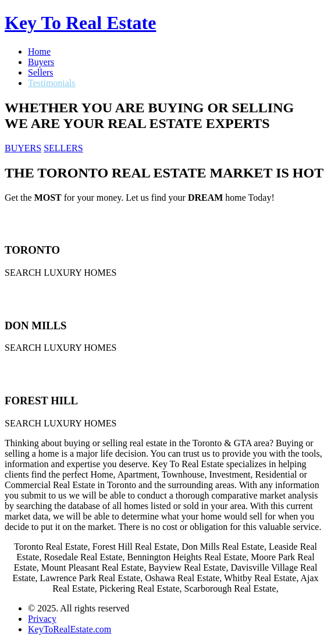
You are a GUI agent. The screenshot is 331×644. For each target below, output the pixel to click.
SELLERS (63, 148)
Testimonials (52, 83)
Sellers (41, 72)
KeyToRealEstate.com (70, 629)
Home (39, 51)
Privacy (42, 619)
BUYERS (23, 148)
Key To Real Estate (80, 23)
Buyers (41, 62)
